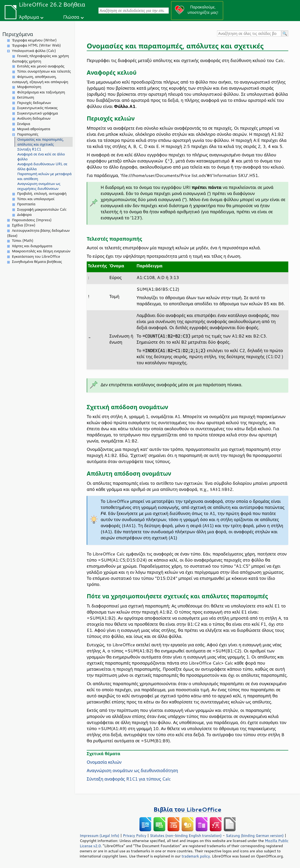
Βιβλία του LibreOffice (188, 809)
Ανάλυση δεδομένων (34, 118)
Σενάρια (24, 124)
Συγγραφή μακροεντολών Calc (42, 209)
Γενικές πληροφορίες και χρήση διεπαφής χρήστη (41, 59)
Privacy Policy (135, 835)
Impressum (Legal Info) (99, 835)
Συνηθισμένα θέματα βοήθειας (37, 262)
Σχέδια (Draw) (24, 225)
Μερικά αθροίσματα (34, 129)
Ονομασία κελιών (104, 762)
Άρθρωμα (29, 17)
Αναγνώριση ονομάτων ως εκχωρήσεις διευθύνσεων (39, 186)
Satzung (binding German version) (255, 835)
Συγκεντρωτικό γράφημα (37, 113)
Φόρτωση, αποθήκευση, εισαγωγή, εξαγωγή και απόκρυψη (40, 79)
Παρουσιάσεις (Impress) (32, 220)
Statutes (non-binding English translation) (186, 835)
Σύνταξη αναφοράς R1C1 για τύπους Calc (129, 779)
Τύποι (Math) (23, 241)
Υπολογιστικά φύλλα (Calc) (34, 51)
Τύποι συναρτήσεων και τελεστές (44, 71)
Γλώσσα (71, 17)
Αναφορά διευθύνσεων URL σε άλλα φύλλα (42, 166)
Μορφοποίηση (29, 87)
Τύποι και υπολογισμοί (36, 199)
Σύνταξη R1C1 (29, 149)
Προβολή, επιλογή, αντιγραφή (42, 193)
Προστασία (26, 204)
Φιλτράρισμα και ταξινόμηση (41, 92)
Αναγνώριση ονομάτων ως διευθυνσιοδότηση (132, 770)
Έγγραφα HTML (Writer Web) (36, 45)
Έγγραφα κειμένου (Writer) (34, 40)
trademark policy (196, 856)
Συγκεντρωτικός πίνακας (37, 108)
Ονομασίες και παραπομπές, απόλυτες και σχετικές (41, 142)
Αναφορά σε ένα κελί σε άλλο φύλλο (41, 157)
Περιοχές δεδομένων (34, 103)
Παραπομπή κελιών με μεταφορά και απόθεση (44, 176)
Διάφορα (24, 215)
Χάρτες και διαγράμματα (32, 246)
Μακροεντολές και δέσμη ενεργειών (41, 251)
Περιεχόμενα (18, 34)
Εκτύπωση (26, 97)
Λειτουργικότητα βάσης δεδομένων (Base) (38, 233)
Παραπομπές (28, 134)
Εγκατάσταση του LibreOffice (36, 256)
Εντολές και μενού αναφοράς (41, 66)
